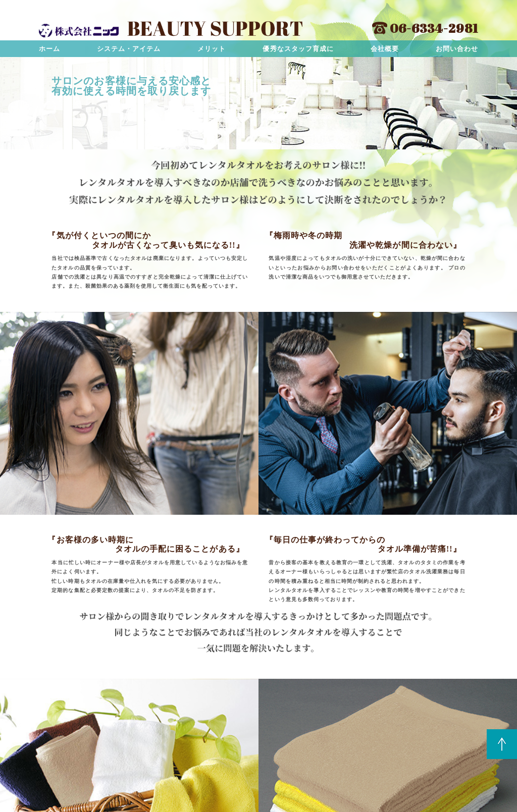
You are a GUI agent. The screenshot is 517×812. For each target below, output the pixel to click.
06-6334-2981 (425, 28)
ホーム (49, 49)
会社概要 (385, 49)
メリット (212, 49)
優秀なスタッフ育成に (298, 49)
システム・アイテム (129, 49)
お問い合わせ (457, 49)
